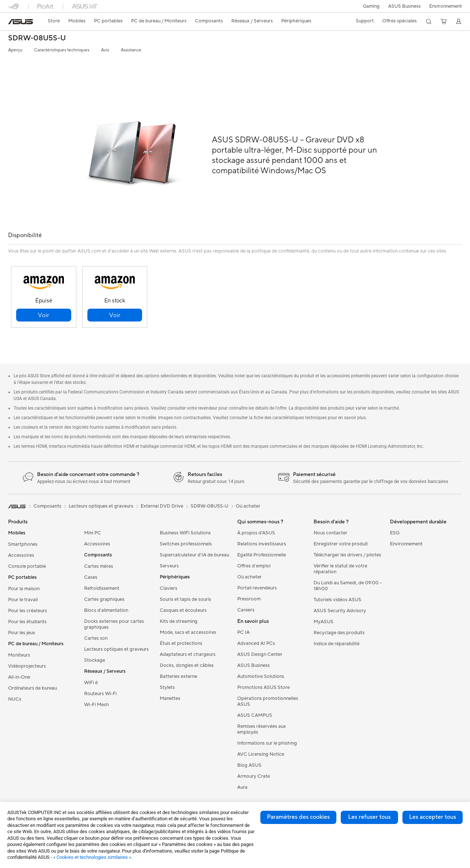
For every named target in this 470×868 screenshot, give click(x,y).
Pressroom (249, 599)
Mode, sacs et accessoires (188, 632)
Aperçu (15, 50)
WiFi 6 (91, 683)
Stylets (167, 687)
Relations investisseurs (262, 544)
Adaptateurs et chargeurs (188, 654)
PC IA (243, 632)
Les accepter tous (433, 817)
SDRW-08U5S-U (37, 38)
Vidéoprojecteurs (27, 666)
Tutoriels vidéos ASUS (337, 600)
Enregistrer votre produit (341, 544)
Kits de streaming (179, 621)
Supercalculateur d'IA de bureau (194, 555)
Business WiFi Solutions (185, 533)
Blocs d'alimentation (106, 610)
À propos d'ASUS (256, 533)
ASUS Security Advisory (340, 611)
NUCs (15, 699)
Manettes (170, 698)
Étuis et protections (181, 643)
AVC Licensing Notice (261, 754)
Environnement (446, 6)
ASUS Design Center (260, 654)
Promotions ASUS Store (263, 687)
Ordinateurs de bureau (32, 688)
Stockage (95, 660)
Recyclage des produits (339, 633)
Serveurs (169, 566)
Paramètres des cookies (298, 817)
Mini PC (93, 533)
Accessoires (21, 555)
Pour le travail (23, 600)
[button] (370, 6)
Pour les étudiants (27, 622)
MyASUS (323, 622)
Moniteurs (19, 655)
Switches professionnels (186, 544)
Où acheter (248, 506)
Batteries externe (178, 676)
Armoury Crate (254, 776)
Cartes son (96, 638)
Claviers (169, 588)
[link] (21, 22)
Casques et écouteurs (183, 610)
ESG (395, 533)
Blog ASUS (249, 765)
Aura (242, 787)
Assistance (131, 50)
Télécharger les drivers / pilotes (347, 555)
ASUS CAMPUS (255, 715)
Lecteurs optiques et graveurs (116, 649)
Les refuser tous (369, 817)
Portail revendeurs (257, 588)
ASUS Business (404, 6)
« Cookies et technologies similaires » (92, 857)
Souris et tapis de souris (185, 599)
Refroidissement (102, 588)
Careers (246, 610)
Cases (91, 577)
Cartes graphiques (104, 599)
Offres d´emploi (254, 566)
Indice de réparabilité (337, 644)
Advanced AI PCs (256, 643)
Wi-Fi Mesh (97, 705)
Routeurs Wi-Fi (100, 694)
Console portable (27, 566)
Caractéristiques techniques (62, 50)
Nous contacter (330, 533)
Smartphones (23, 544)
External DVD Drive (162, 506)
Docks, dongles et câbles (187, 665)
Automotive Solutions (261, 676)
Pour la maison (24, 589)
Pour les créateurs (28, 611)
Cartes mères (99, 566)
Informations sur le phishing (267, 743)
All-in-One (19, 677)
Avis (105, 50)
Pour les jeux (22, 633)
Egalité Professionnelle (262, 555)
